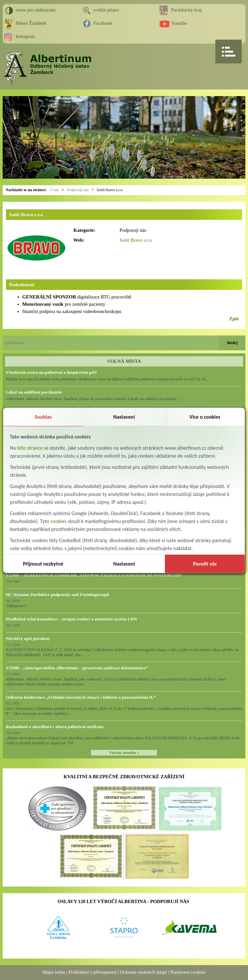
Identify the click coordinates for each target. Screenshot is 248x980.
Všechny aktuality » (124, 753)
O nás (54, 190)
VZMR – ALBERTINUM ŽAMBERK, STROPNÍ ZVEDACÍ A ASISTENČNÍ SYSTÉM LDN (94, 575)
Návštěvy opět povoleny (28, 638)
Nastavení (124, 417)
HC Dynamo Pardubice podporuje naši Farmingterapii (58, 595)
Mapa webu (54, 972)
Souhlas (43, 417)
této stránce (30, 448)
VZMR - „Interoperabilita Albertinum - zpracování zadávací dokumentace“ (77, 668)
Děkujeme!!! (16, 606)
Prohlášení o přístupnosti (93, 972)
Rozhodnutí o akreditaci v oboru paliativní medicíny (55, 727)
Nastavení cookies (188, 972)
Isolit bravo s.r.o (109, 190)
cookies (59, 521)
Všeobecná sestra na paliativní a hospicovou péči (51, 372)
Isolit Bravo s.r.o (136, 240)
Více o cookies (205, 417)
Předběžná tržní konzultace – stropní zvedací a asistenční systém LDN (72, 619)
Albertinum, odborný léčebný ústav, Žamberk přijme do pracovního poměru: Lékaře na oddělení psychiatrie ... (94, 399)
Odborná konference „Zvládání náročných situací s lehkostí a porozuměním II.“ (81, 697)
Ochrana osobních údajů (143, 972)
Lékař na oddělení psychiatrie (34, 392)
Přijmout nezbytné (43, 564)
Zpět (234, 319)
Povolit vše (205, 564)
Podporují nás (78, 190)
